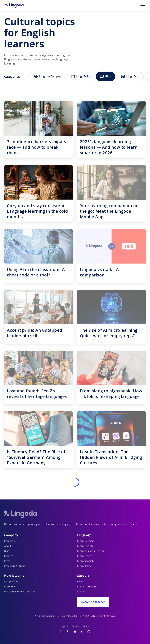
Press (7, 561)
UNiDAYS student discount (20, 592)
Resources (10, 587)
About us (9, 546)
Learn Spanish (85, 561)
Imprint (64, 626)
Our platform (12, 582)
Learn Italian (84, 566)
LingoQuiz (130, 76)
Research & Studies (15, 566)
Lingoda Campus (47, 76)
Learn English (85, 546)
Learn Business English (91, 551)
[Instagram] (89, 632)
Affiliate (82, 592)
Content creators (87, 587)
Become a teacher (93, 602)
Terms (86, 626)
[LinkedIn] (61, 632)
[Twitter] (68, 632)
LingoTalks (80, 76)
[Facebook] (82, 632)
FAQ (79, 582)
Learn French (85, 556)
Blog (105, 76)
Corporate (10, 541)
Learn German (85, 541)
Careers (9, 556)
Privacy (75, 626)
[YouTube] (75, 632)
